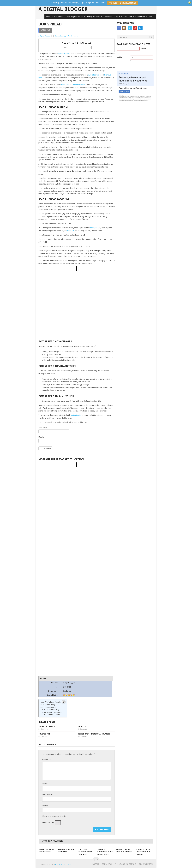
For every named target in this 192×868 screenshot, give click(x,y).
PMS (152, 17)
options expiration (80, 85)
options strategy (64, 54)
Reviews (49, 17)
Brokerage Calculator (76, 17)
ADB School (109, 17)
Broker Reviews (146, 864)
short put (94, 228)
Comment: (47, 759)
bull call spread (94, 75)
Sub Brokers (60, 17)
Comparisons (141, 17)
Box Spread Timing (48, 705)
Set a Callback (45, 448)
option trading (76, 415)
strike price (65, 85)
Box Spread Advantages (52, 710)
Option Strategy (60, 36)
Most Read (129, 17)
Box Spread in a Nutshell (52, 715)
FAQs (119, 17)
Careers (95, 864)
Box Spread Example (49, 707)
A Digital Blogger (63, 9)
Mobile (42, 437)
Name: (45, 784)
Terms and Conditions (126, 864)
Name (144, 48)
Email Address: (48, 795)
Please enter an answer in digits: (54, 816)
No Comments (73, 36)
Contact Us (107, 864)
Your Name (43, 428)
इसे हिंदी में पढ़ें (45, 30)
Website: (46, 805)
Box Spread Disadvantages (53, 712)
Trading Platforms (94, 17)
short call (71, 231)
